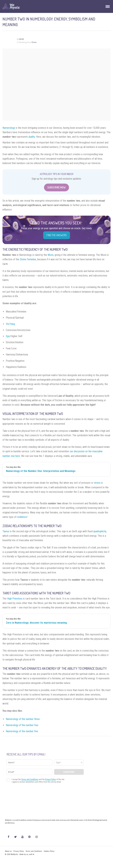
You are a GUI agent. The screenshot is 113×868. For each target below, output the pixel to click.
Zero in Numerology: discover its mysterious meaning (36, 623)
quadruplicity (100, 531)
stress (97, 483)
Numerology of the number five (22, 731)
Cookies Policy (49, 851)
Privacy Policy (19, 851)
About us (8, 851)
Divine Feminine (28, 259)
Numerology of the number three (23, 719)
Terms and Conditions (34, 851)
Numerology (9, 128)
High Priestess (15, 599)
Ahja (22, 39)
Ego (8, 336)
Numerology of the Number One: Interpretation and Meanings (41, 471)
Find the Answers (57, 235)
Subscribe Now (56, 187)
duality (32, 137)
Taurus (6, 531)
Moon (51, 255)
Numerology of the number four (22, 725)
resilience (22, 517)
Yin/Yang (10, 324)
